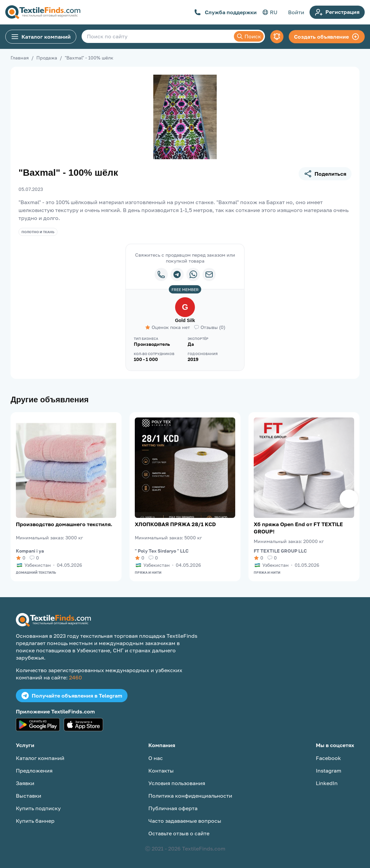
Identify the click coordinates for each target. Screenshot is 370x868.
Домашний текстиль (36, 572)
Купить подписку (38, 808)
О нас (156, 758)
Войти (296, 12)
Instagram (329, 771)
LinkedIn (327, 783)
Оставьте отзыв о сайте (179, 833)
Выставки (29, 796)
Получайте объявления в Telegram (72, 696)
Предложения (34, 771)
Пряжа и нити (148, 572)
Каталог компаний (41, 37)
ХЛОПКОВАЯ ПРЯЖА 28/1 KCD (175, 524)
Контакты (161, 771)
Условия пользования (177, 783)
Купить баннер (35, 821)
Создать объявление (327, 37)
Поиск (249, 36)
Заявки (25, 783)
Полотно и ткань (38, 232)
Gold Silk (185, 320)
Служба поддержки (225, 12)
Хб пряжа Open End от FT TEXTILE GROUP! (298, 528)
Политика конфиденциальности (190, 796)
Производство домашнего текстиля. (64, 524)
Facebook (328, 758)
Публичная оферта (173, 808)
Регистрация (337, 12)
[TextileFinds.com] (43, 12)
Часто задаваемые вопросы (185, 821)
